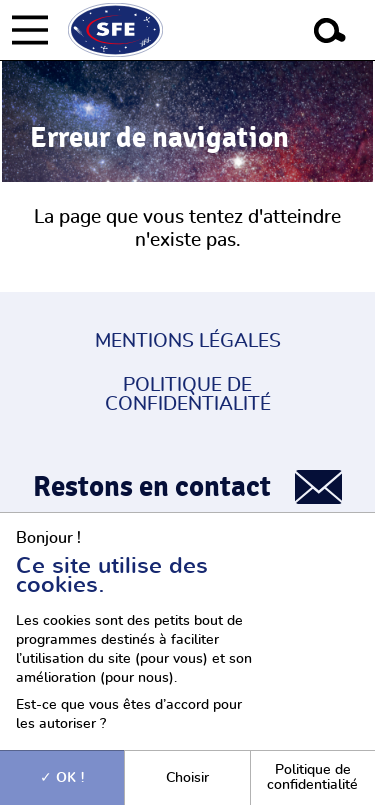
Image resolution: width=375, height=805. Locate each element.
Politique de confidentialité (188, 395)
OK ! (62, 777)
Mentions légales (188, 341)
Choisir (187, 777)
